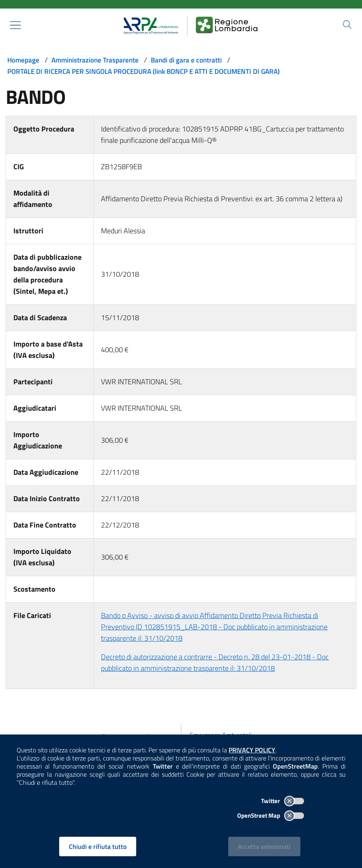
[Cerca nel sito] (347, 25)
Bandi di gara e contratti (194, 60)
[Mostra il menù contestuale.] (15, 25)
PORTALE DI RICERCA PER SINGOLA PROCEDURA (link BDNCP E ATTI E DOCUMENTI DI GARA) (152, 71)
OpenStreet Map (269, 814)
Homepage (24, 60)
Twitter (281, 800)
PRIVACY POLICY (255, 749)
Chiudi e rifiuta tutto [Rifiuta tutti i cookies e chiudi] (99, 845)
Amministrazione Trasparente (99, 60)
